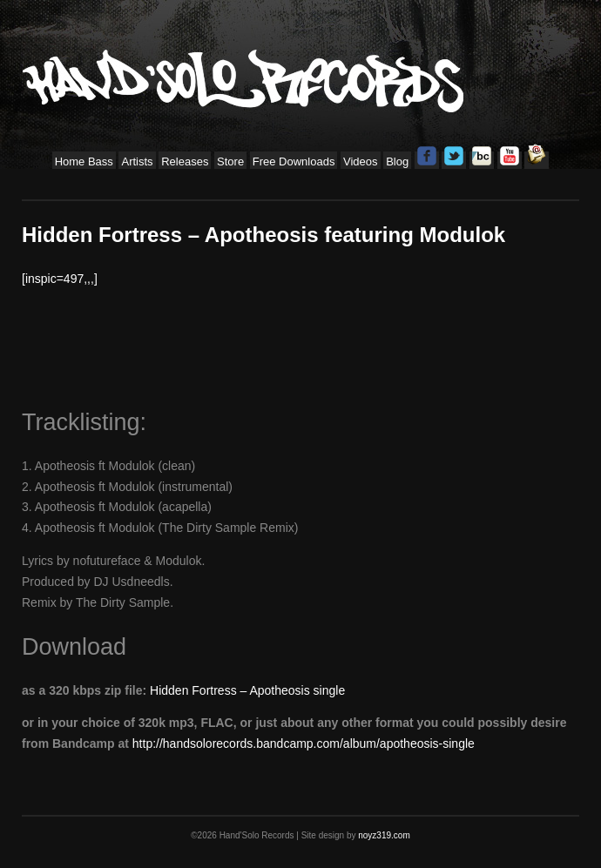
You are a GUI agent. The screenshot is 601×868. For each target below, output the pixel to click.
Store (230, 161)
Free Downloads (294, 161)
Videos (361, 161)
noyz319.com (384, 835)
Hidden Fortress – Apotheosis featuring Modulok (263, 235)
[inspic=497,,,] (60, 279)
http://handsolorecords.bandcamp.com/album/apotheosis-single (304, 744)
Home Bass (84, 161)
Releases (185, 161)
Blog (397, 161)
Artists (137, 161)
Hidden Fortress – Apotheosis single (247, 690)
